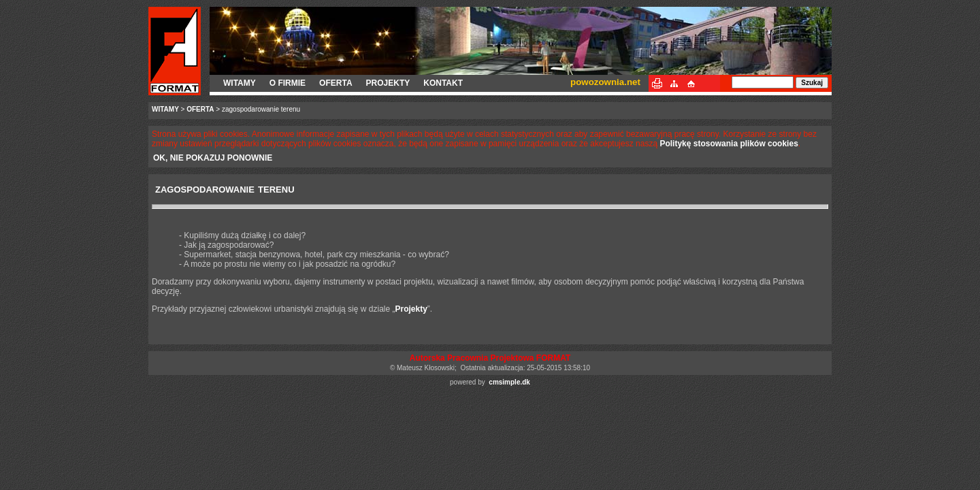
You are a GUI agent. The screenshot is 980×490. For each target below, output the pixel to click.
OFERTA (336, 83)
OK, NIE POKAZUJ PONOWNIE (213, 158)
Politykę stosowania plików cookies (729, 144)
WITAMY (240, 83)
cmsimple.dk (509, 382)
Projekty (411, 309)
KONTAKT (443, 83)
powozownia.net (605, 82)
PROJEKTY (388, 83)
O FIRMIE (288, 83)
